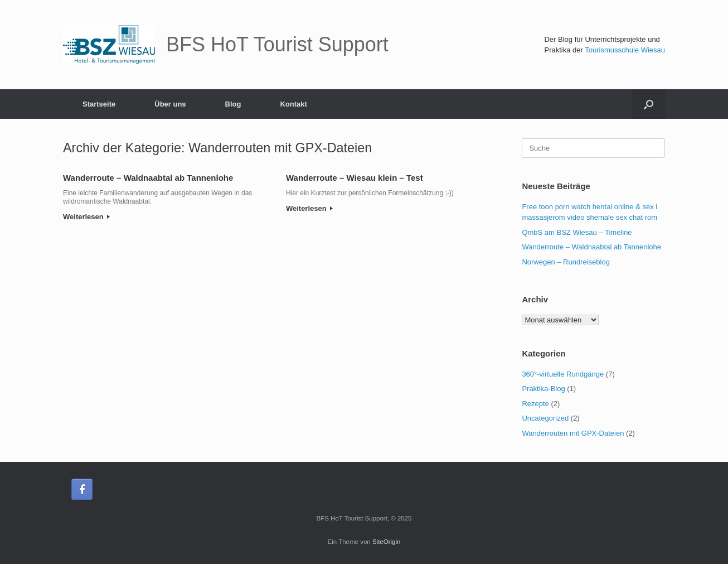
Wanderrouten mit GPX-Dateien (573, 433)
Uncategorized (545, 418)
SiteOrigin (387, 542)
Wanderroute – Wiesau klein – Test (355, 178)
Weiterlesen (86, 217)
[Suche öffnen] (649, 104)
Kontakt (293, 104)
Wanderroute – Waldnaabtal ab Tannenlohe (148, 178)
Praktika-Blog (543, 389)
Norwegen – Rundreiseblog (566, 262)
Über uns (170, 104)
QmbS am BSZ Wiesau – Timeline (577, 232)
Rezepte (535, 404)
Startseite (99, 104)
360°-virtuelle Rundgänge (563, 374)
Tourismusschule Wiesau (625, 50)
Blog (233, 104)
